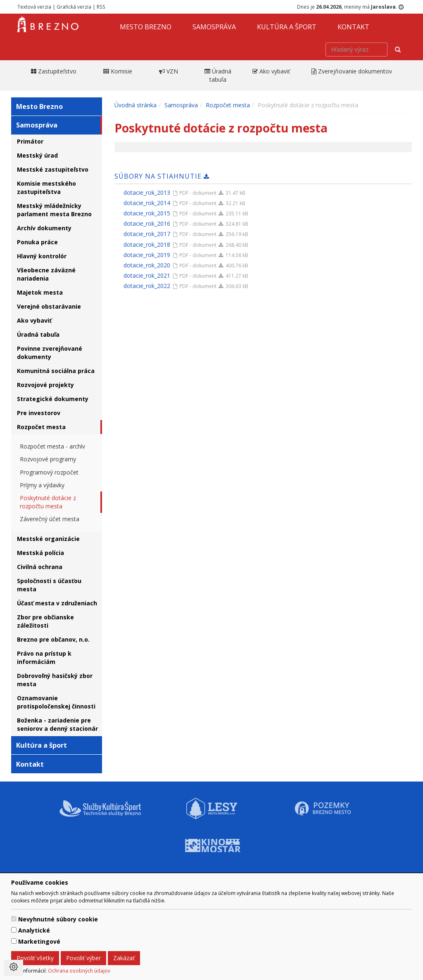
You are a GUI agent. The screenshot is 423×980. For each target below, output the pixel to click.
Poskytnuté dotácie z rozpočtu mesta (48, 502)
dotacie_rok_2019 (147, 255)
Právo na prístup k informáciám (44, 658)
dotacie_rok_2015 (147, 213)
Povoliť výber (83, 958)
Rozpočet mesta (41, 427)
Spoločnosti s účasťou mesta (49, 585)
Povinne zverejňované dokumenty (50, 353)
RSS (101, 7)
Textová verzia (34, 7)
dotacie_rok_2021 (147, 275)
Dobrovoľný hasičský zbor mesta (55, 680)
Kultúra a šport (287, 27)
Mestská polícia (40, 553)
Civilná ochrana (40, 567)
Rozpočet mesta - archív (52, 446)
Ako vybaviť (34, 320)
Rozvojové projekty (45, 385)
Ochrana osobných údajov (79, 971)
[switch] (14, 919)
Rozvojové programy (48, 459)
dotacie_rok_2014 (147, 203)
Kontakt (353, 27)
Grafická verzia (74, 7)
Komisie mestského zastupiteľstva (46, 188)
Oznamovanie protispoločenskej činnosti (56, 702)
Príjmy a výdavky (42, 485)
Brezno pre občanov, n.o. (53, 639)
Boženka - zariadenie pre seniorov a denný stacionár (57, 724)
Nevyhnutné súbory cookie (58, 919)
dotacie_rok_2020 (147, 265)
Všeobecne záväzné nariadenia (46, 274)
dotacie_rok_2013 (147, 192)
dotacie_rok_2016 (147, 223)
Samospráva (214, 27)
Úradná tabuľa (38, 334)
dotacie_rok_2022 (147, 286)
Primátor (30, 141)
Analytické (34, 930)
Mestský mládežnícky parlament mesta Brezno (54, 210)
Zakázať (124, 958)
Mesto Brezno (146, 27)
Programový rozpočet (49, 472)
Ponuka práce (37, 242)
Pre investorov (39, 413)
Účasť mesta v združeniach (57, 603)
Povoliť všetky (35, 958)
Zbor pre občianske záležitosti (45, 621)
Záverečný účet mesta (50, 519)
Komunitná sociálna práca (56, 371)
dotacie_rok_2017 (147, 234)
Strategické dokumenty (53, 399)
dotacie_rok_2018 (147, 244)
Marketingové (39, 941)
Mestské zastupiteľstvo (53, 169)
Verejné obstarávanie (49, 306)
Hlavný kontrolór (42, 256)
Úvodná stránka (135, 105)
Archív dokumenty (44, 228)
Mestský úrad (37, 155)
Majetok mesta (40, 292)
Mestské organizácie (48, 539)
